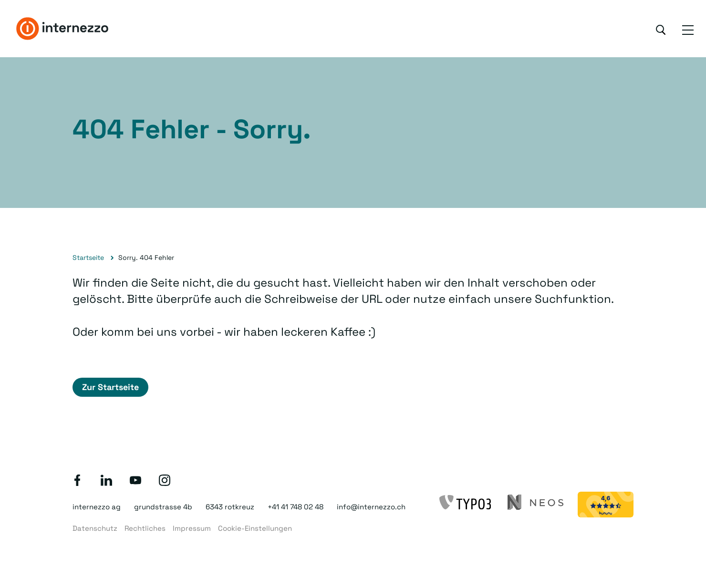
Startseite (88, 258)
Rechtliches (145, 528)
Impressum (192, 528)
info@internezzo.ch (371, 507)
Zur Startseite (110, 387)
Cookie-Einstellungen (255, 528)
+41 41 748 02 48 (296, 507)
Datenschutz (95, 528)
